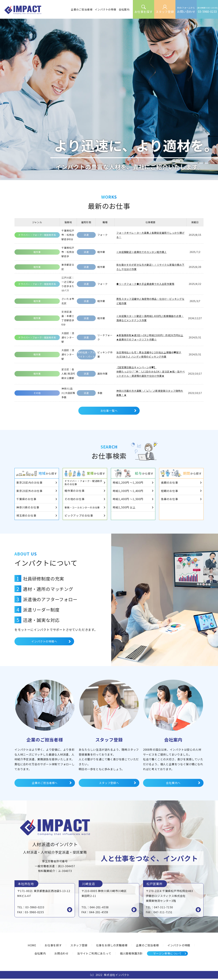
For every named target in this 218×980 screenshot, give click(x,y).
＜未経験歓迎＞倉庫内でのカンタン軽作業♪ (142, 252)
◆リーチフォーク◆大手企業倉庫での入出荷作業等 (145, 284)
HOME (32, 947)
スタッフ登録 (79, 947)
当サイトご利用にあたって (94, 955)
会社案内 (40, 955)
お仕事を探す (53, 947)
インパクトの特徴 (179, 947)
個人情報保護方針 (131, 955)
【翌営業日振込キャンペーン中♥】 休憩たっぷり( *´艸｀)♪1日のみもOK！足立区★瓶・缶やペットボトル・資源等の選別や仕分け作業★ (151, 372)
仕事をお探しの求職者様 (112, 947)
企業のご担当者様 (147, 947)
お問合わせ (61, 955)
